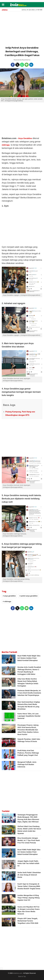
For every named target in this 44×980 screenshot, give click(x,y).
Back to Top (22, 976)
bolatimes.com (18, 973)
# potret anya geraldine (28, 596)
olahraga (6, 145)
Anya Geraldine (25, 138)
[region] (22, 28)
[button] (3, 4)
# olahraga (7, 601)
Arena (5, 10)
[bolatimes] (18, 5)
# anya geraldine (9, 596)
